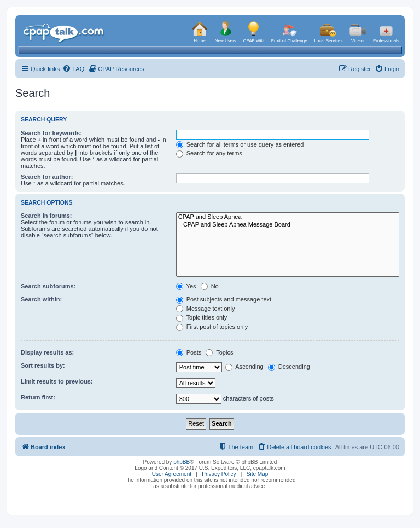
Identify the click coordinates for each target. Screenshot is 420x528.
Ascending (244, 367)
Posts (189, 352)
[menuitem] (73, 69)
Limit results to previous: (57, 381)
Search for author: (47, 177)
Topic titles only (202, 317)
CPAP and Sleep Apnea (288, 217)
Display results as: (47, 352)
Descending (289, 367)
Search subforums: (48, 286)
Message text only (206, 309)
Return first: (38, 397)
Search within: (41, 299)
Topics (219, 352)
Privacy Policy (219, 474)
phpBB (182, 462)
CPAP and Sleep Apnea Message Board (288, 225)
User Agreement (172, 474)
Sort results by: (43, 365)
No (210, 286)
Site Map (257, 474)
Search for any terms (209, 153)
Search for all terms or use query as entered (240, 144)
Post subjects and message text (224, 299)
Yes (186, 286)
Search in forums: (46, 216)
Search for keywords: (51, 133)
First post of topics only (212, 327)
